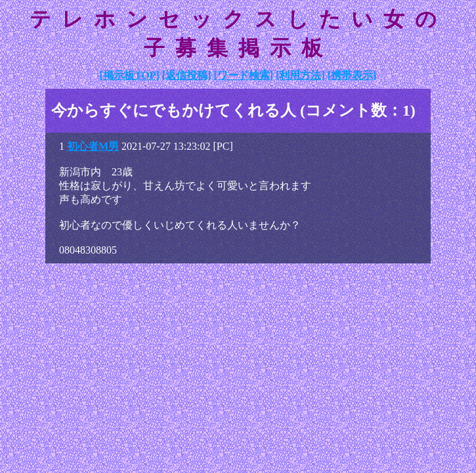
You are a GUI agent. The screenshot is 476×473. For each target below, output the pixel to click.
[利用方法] (300, 75)
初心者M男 (93, 146)
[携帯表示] (352, 75)
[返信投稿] (187, 75)
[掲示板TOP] (130, 75)
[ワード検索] (243, 75)
